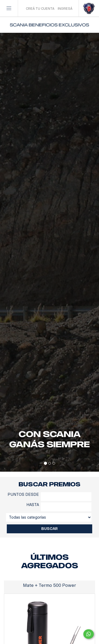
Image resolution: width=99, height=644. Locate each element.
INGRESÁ (65, 9)
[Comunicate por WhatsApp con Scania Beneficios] (89, 634)
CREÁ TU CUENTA (40, 9)
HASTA (33, 505)
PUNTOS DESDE (23, 495)
